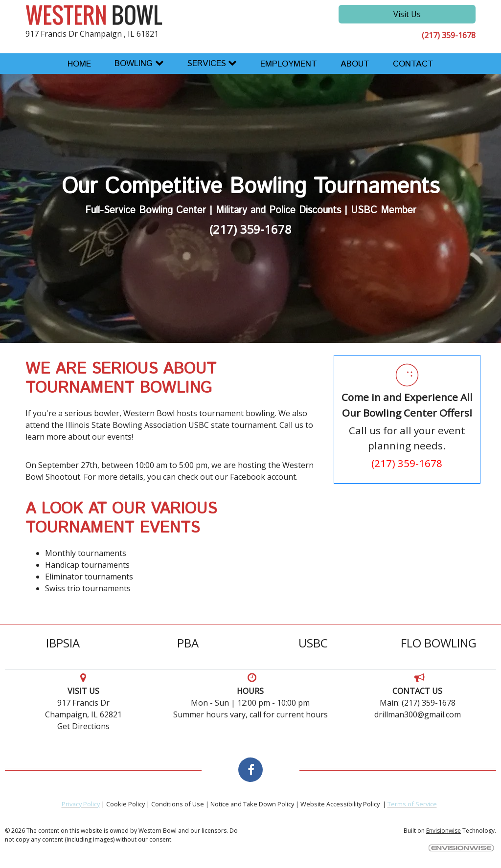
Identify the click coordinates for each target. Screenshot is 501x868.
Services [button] (207, 64)
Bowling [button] (134, 64)
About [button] (355, 64)
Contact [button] (413, 64)
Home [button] (79, 64)
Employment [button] (289, 64)
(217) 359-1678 (449, 35)
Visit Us (407, 14)
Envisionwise (444, 831)
